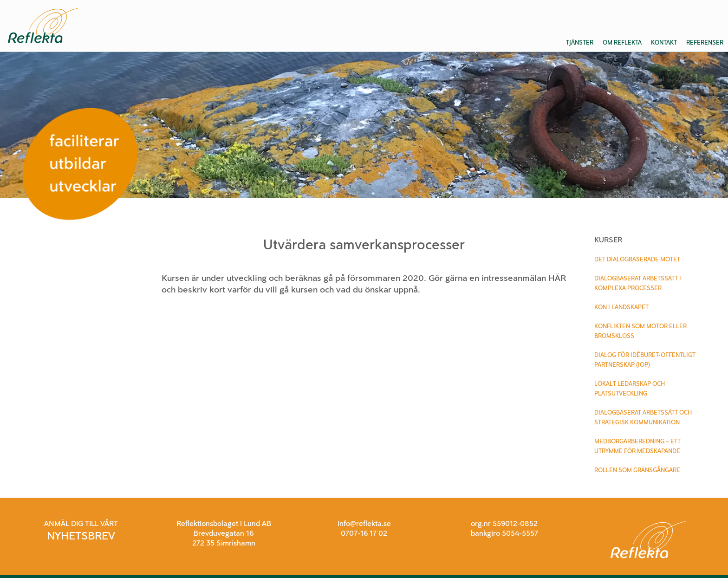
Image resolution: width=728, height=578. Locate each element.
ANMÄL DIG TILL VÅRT (81, 523)
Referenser (705, 42)
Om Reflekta (622, 42)
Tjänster (580, 42)
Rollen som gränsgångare (637, 470)
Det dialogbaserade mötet (637, 259)
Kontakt (664, 42)
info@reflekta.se (364, 523)
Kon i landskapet (621, 307)
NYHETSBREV (81, 536)
